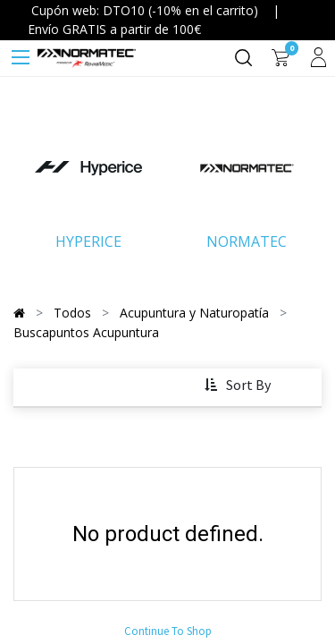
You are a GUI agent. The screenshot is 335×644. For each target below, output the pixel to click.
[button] (239, 386)
